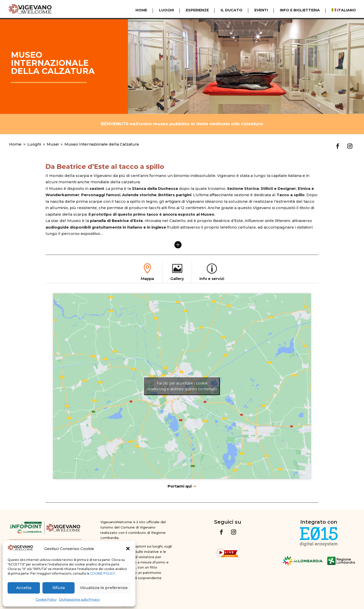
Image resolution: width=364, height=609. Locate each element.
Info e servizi (212, 279)
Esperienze (197, 10)
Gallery (177, 279)
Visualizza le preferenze (104, 588)
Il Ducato (232, 10)
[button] (128, 549)
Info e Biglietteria (300, 10)
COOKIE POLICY (103, 573)
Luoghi (166, 10)
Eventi (261, 10)
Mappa (147, 279)
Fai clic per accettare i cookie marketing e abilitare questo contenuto (182, 386)
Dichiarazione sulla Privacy (79, 600)
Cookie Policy (46, 600)
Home (141, 10)
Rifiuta (59, 588)
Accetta (24, 588)
